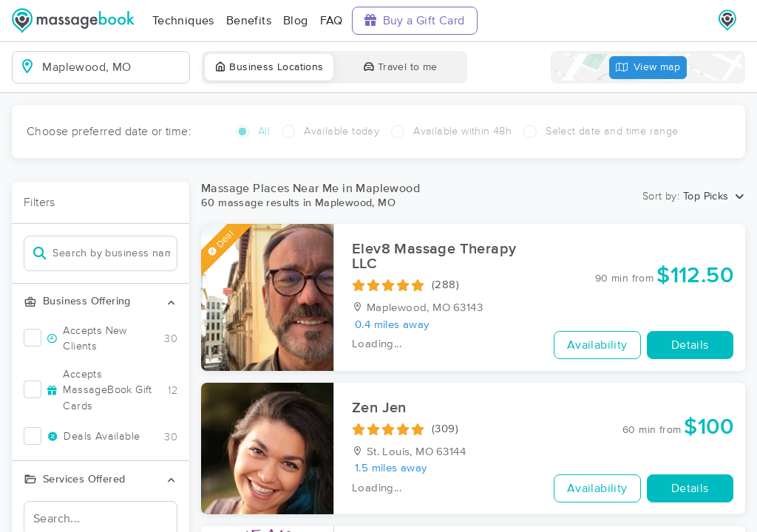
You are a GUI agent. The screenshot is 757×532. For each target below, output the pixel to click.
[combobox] (113, 67)
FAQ (332, 21)
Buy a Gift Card (415, 20)
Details (690, 345)
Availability (597, 345)
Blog (296, 21)
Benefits (249, 21)
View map (648, 68)
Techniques (183, 21)
